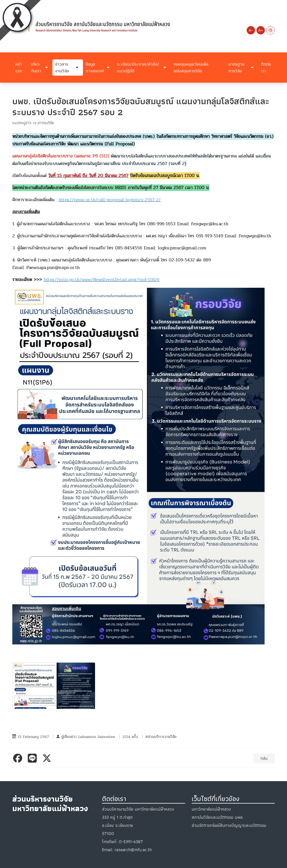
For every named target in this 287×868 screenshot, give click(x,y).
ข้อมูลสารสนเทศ (95, 68)
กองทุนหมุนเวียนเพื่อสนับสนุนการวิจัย (191, 68)
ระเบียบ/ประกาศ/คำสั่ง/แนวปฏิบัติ (138, 68)
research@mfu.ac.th (133, 850)
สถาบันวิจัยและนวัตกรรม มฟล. (218, 817)
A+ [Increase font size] (261, 30)
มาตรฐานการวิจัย (236, 68)
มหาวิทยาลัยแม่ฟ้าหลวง (211, 809)
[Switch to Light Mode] (270, 30)
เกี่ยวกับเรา (36, 68)
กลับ (264, 758)
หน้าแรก (19, 68)
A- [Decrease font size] (251, 30)
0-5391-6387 (131, 842)
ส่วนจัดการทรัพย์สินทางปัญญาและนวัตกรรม (229, 825)
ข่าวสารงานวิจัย (62, 68)
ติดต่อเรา (266, 68)
